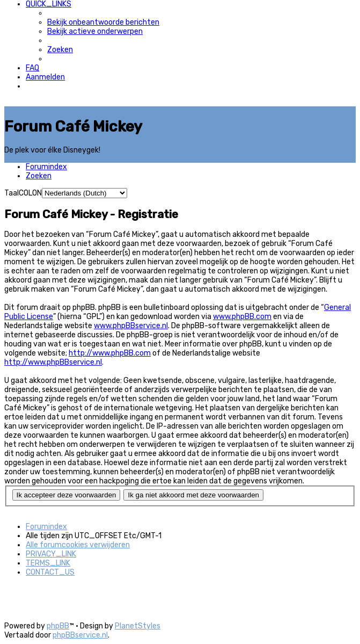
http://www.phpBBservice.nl (53, 362)
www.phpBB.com (242, 317)
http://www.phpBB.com (110, 353)
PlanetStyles (138, 626)
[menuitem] (103, 22)
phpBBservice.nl (80, 635)
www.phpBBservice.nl (131, 326)
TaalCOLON (23, 193)
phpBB (58, 626)
